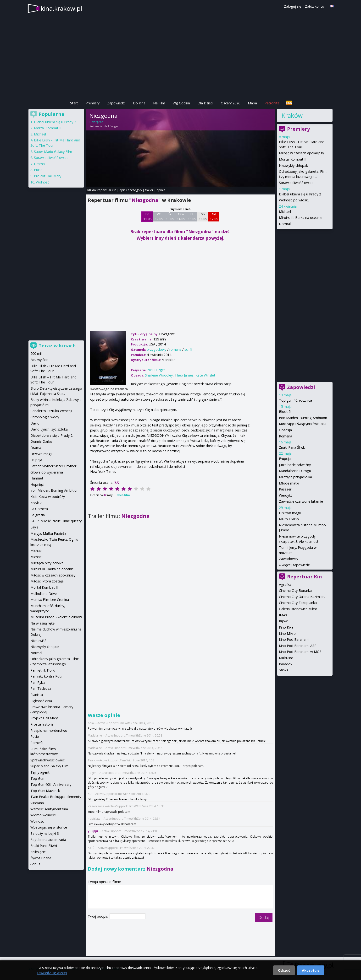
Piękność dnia (41, 701)
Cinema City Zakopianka (298, 603)
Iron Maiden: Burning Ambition (303, 418)
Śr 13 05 (170, 216)
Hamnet (37, 478)
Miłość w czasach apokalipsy (301, 153)
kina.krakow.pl (61, 8)
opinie (161, 190)
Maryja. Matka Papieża (48, 533)
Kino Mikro (287, 633)
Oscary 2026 (230, 103)
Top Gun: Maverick (45, 791)
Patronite (272, 103)
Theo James (184, 375)
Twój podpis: (99, 916)
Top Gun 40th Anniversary (51, 784)
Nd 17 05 (214, 216)
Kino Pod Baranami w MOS (300, 652)
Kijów (283, 621)
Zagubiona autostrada (48, 840)
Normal (285, 224)
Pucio (38, 170)
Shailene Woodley (159, 375)
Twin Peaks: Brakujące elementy (56, 797)
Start (74, 103)
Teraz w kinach (57, 346)
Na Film (159, 103)
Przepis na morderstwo (49, 730)
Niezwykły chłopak (293, 165)
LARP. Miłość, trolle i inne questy (56, 521)
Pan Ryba (38, 682)
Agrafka (285, 584)
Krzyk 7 (36, 503)
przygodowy (156, 349)
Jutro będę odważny (295, 465)
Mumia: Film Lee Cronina (50, 600)
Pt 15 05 (192, 216)
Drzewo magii (290, 513)
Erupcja (285, 459)
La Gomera (39, 509)
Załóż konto (315, 6)
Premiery (93, 103)
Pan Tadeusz (41, 688)
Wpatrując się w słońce (49, 827)
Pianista (37, 695)
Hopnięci (37, 484)
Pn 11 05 (147, 216)
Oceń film (123, 495)
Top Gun (37, 778)
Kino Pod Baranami (294, 639)
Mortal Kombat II (293, 159)
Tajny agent (40, 772)
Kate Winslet (205, 375)
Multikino (286, 658)
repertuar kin (107, 190)
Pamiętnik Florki (43, 670)
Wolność (43, 182)
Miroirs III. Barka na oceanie (301, 218)
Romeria (286, 436)
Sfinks (283, 670)
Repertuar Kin (305, 577)
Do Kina (139, 103)
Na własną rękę (42, 623)
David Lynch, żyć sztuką (49, 429)
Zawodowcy (289, 559)
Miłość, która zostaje (47, 581)
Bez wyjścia (39, 360)
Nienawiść (38, 641)
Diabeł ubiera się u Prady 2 (300, 194)
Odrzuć (284, 970)
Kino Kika (286, 627)
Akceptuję (311, 970)
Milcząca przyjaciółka (295, 477)
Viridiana (37, 803)
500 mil (36, 353)
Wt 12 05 (159, 216)
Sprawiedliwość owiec (296, 183)
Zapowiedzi (116, 103)
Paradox (286, 664)
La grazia (38, 515)
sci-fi (188, 349)
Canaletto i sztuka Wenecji (51, 411)
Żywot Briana (41, 858)
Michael (285, 212)
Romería (37, 743)
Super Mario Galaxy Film (53, 152)
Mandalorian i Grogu (295, 471)
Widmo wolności (43, 815)
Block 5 (285, 412)
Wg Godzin (181, 103)
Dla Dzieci (205, 103)
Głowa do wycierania (47, 472)
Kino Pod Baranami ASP (298, 646)
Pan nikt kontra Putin (47, 676)
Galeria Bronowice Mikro (298, 609)
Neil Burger (111, 126)
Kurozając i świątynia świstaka (303, 424)
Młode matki (289, 483)
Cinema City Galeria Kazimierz (302, 597)
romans (175, 349)
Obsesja (285, 430)
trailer (149, 190)
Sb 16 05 (203, 216)
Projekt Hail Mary (48, 176)
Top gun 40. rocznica (295, 400)
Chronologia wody (45, 417)
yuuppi (93, 831)
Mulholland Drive (44, 594)
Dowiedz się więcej (52, 973)
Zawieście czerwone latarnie (301, 501)
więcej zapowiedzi (296, 565)
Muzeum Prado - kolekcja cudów (56, 617)
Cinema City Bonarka (295, 590)
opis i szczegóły (131, 190)
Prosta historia (42, 724)
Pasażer (285, 489)
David (35, 423)
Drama (39, 164)
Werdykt (286, 495)
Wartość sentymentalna (49, 809)
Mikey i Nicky (289, 519)
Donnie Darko (41, 441)
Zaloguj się (293, 6)
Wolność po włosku (294, 200)
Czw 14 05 (181, 216)
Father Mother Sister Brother (53, 466)
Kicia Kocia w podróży (48, 497)
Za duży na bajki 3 (45, 833)
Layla (34, 527)
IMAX (283, 615)
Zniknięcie (38, 852)
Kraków (292, 115)
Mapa (252, 103)
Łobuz (35, 864)
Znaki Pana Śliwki (292, 447)
